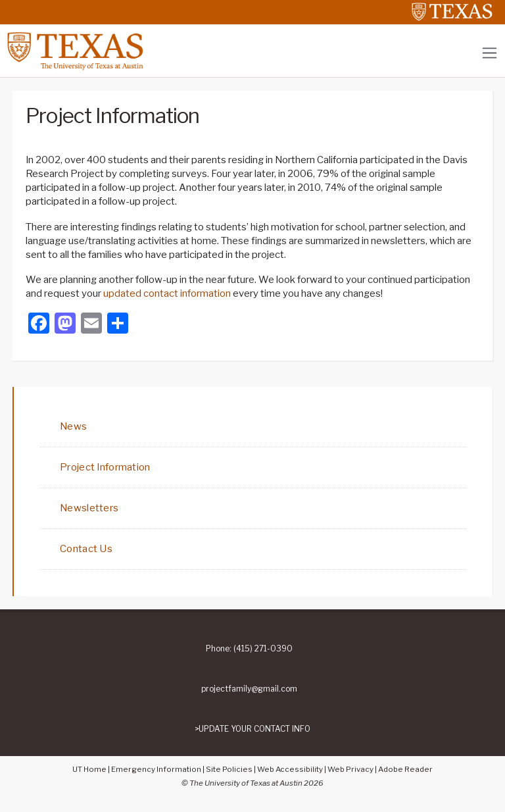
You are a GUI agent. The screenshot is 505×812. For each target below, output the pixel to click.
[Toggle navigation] (490, 53)
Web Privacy (350, 769)
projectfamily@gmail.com (249, 689)
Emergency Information (156, 769)
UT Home (89, 769)
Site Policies (229, 769)
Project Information (105, 467)
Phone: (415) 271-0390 (249, 649)
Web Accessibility (290, 769)
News (73, 426)
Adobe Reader (405, 769)
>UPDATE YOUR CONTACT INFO (252, 729)
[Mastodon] (65, 325)
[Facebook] (39, 325)
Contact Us (86, 549)
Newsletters (89, 508)
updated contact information (168, 293)
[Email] (91, 325)
